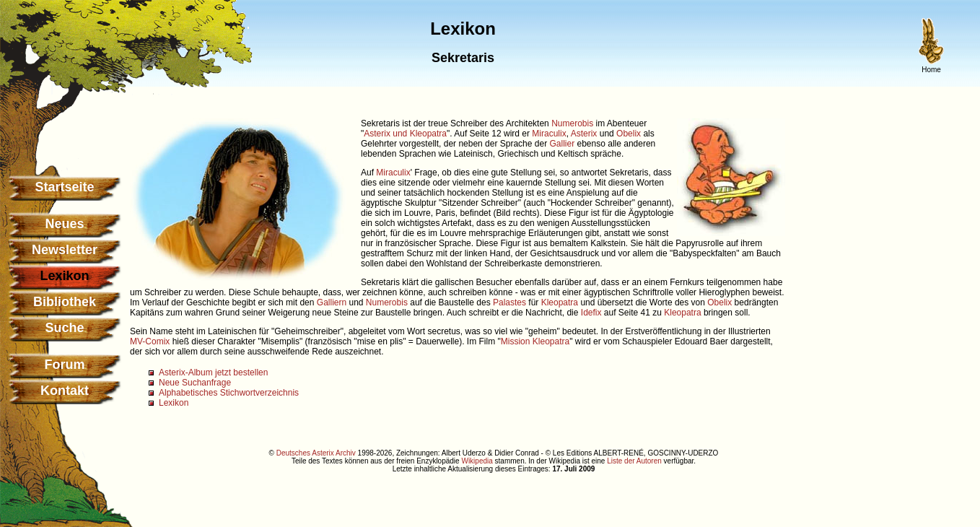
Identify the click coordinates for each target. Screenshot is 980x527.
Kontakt (65, 391)
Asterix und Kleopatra (405, 134)
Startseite (64, 187)
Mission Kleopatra (535, 341)
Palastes (509, 302)
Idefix (591, 313)
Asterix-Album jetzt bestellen (213, 373)
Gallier (562, 144)
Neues (64, 224)
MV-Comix (150, 341)
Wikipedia (477, 461)
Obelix (629, 134)
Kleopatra (560, 302)
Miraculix (549, 134)
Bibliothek (65, 302)
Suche (64, 328)
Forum (65, 365)
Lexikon (174, 403)
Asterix (584, 134)
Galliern (332, 302)
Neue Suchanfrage (195, 383)
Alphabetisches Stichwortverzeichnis (229, 393)
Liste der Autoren (634, 461)
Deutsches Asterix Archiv (316, 453)
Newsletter (65, 250)
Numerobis (572, 123)
